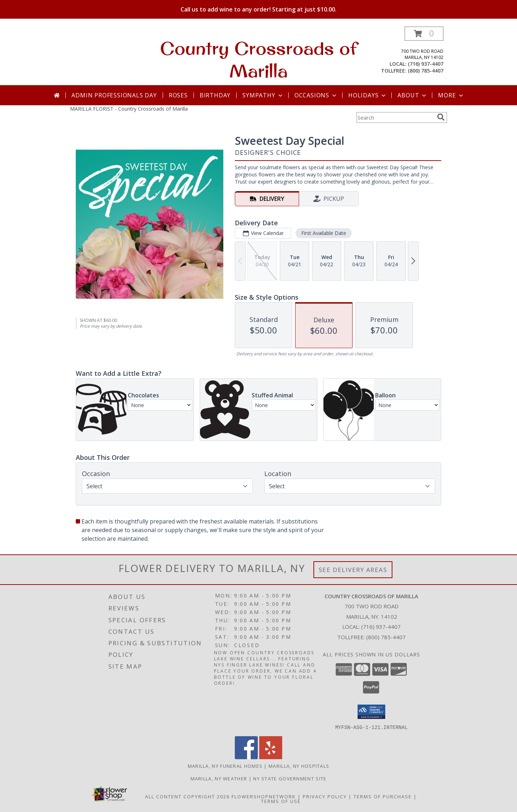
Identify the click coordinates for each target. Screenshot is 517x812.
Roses (178, 95)
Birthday (215, 95)
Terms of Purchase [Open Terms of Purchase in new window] (383, 796)
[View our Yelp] (271, 757)
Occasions (316, 95)
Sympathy (263, 95)
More (451, 95)
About (413, 95)
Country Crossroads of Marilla (258, 59)
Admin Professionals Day (114, 95)
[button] (424, 34)
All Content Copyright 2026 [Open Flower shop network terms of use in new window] (187, 796)
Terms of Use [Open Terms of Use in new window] (281, 801)
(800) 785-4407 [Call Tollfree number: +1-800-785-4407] (386, 637)
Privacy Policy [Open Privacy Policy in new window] (325, 796)
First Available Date (324, 233)
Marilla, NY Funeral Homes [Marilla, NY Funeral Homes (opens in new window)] (225, 766)
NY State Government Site (290, 778)
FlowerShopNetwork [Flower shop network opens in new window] (264, 796)
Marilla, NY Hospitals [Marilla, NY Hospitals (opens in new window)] (299, 766)
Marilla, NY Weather (219, 778)
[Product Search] (395, 117)
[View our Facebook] (246, 757)
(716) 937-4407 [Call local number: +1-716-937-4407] (426, 64)
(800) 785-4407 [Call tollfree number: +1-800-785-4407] (426, 71)
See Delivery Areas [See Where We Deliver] (353, 570)
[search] (441, 117)
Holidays (368, 95)
